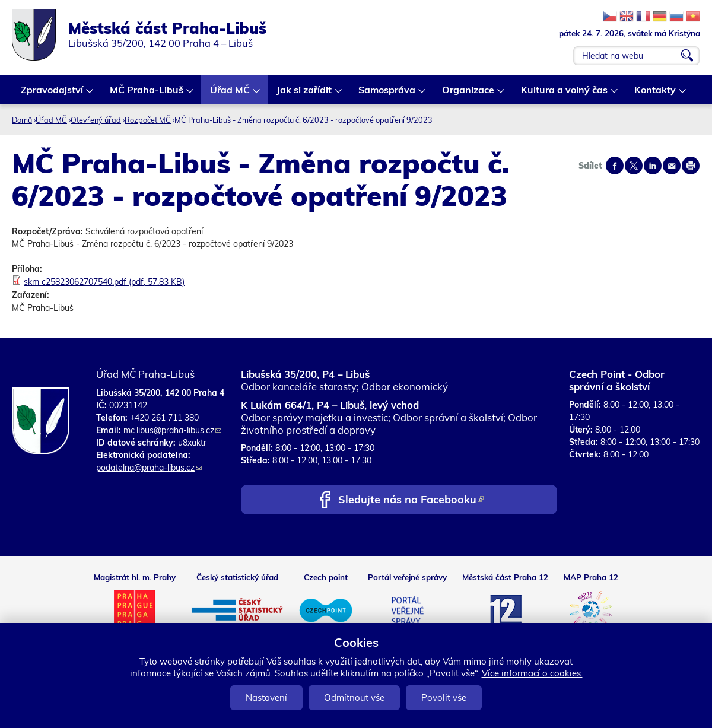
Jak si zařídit (305, 94)
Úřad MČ (231, 94)
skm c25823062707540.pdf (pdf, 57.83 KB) (104, 282)
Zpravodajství (53, 94)
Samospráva (387, 94)
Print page (691, 166)
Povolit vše (444, 697)
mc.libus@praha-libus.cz (172, 430)
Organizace (469, 94)
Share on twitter (634, 166)
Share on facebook (615, 166)
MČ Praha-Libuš (147, 94)
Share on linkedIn (653, 166)
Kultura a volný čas (565, 94)
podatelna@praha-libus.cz (149, 468)
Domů (22, 120)
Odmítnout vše (354, 697)
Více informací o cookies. (532, 673)
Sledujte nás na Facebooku (411, 500)
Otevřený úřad (96, 120)
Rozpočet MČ (148, 120)
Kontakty (656, 94)
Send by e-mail (672, 166)
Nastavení (266, 697)
